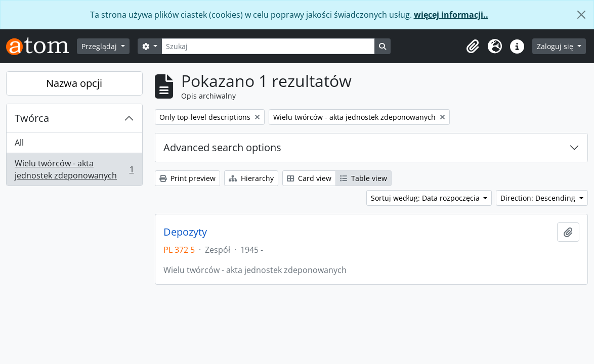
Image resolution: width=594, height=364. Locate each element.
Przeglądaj (100, 46)
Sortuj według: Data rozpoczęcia (426, 198)
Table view (364, 178)
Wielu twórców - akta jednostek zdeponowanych (74, 169)
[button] (473, 47)
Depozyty (185, 232)
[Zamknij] (581, 15)
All (19, 143)
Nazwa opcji (74, 83)
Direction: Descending (539, 198)
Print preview (187, 178)
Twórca (32, 118)
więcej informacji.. (451, 15)
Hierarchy (251, 178)
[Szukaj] (268, 46)
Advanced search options (222, 147)
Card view (309, 178)
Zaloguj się (556, 46)
